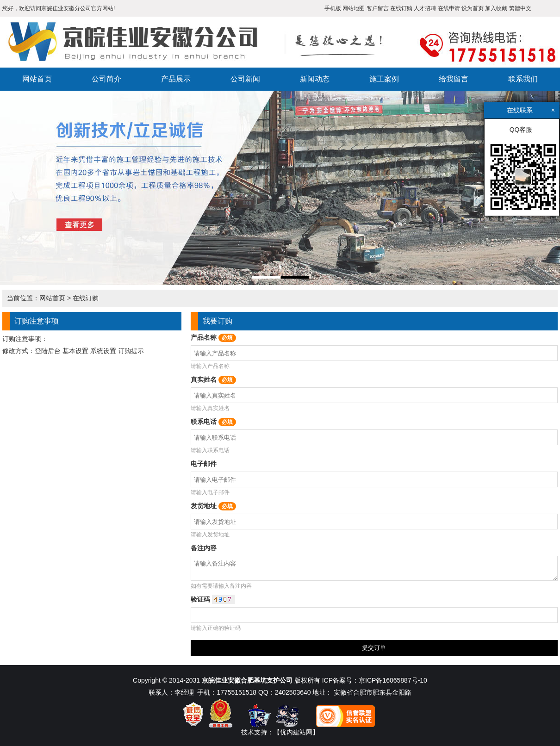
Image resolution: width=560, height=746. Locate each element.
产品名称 (213, 337)
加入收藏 (496, 8)
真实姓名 (213, 379)
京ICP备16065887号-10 (393, 680)
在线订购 (401, 8)
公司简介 (106, 79)
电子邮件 (204, 464)
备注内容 (204, 548)
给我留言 (454, 79)
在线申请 (449, 8)
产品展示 (176, 79)
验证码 (213, 599)
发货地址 (213, 506)
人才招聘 (425, 8)
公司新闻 (245, 79)
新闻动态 (315, 79)
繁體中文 (520, 8)
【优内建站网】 (296, 732)
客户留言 (378, 8)
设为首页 (473, 8)
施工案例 (384, 79)
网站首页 (37, 79)
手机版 (333, 8)
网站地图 (354, 8)
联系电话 (213, 422)
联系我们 (523, 79)
